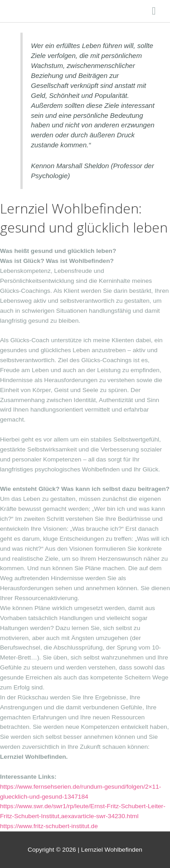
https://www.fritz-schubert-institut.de (49, 826)
